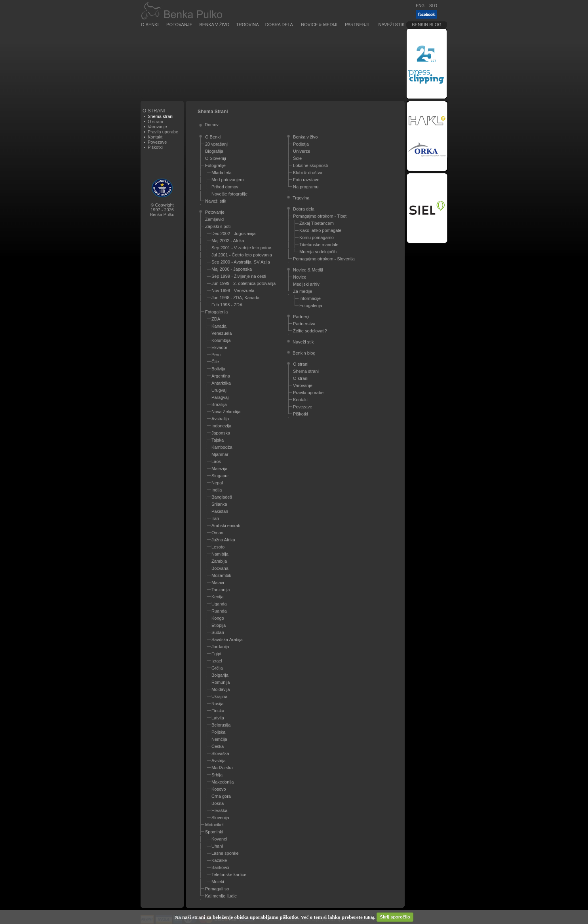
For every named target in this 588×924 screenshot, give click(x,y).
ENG (420, 6)
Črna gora (221, 796)
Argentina (221, 376)
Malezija (219, 469)
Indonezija (221, 426)
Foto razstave (306, 180)
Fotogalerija (216, 312)
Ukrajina (219, 696)
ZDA (216, 319)
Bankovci (220, 867)
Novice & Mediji (319, 25)
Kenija (218, 597)
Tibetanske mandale (319, 245)
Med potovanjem (227, 180)
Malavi (218, 582)
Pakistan (220, 511)
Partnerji (357, 25)
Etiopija (219, 625)
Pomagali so (217, 889)
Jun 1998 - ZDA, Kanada (235, 298)
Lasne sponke (225, 853)
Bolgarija (220, 675)
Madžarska (222, 768)
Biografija (214, 151)
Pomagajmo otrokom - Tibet (320, 216)
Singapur (220, 476)
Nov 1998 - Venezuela (233, 290)
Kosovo (219, 789)
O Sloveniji (216, 158)
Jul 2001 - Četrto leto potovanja (242, 255)
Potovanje (179, 25)
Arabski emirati (226, 526)
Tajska (218, 440)
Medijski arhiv (306, 284)
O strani (155, 121)
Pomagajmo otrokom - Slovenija (324, 259)
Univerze (302, 151)
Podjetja (301, 144)
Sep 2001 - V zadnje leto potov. (242, 248)
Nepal (217, 483)
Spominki (214, 832)
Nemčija (219, 739)
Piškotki (155, 147)
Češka (218, 746)
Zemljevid (214, 219)
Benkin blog (427, 25)
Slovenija (220, 818)
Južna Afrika (223, 540)
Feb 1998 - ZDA (227, 305)
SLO (433, 6)
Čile (215, 362)
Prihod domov (225, 187)
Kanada (219, 326)
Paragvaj (220, 397)
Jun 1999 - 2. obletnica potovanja (244, 283)
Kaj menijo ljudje (221, 896)
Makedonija (223, 782)
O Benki (150, 25)
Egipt (216, 654)
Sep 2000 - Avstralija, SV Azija (241, 262)
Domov (212, 125)
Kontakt (155, 137)
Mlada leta (222, 173)
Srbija (217, 775)
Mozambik (221, 575)
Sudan (218, 632)
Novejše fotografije (229, 194)
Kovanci (219, 839)
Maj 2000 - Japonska (232, 269)
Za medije (303, 291)
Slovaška (220, 753)
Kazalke (219, 860)
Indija (217, 490)
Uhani (217, 846)
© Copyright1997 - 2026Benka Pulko (162, 210)
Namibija (220, 554)
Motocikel (214, 825)
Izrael (217, 661)
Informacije (310, 298)
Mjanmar (220, 454)
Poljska (218, 732)
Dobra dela (279, 25)
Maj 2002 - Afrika (228, 241)
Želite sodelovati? (310, 331)
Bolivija (218, 369)
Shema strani (306, 371)
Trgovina (247, 25)
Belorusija (221, 725)
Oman (217, 533)
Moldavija (221, 689)
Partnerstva (304, 324)
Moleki (218, 882)
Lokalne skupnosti (310, 165)
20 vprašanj (216, 144)
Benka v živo (215, 25)
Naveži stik (392, 25)
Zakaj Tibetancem (317, 223)
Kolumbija (221, 340)
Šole (297, 158)
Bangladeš (222, 497)
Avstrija (219, 761)
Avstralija (220, 419)
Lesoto (218, 547)
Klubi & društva (308, 173)
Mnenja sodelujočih (318, 252)
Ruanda (219, 611)
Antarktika (221, 383)
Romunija (221, 682)
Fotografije (215, 165)
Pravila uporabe (163, 132)
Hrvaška (219, 810)
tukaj (369, 917)
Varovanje (157, 127)
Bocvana (220, 568)
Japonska (221, 433)
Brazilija (219, 404)
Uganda (219, 604)
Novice (300, 277)
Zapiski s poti (218, 226)
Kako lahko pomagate (320, 230)
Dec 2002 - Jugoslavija (233, 233)
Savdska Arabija (227, 639)
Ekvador (219, 347)
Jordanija (220, 647)
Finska (218, 711)
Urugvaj (219, 390)
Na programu (306, 187)
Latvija (218, 718)
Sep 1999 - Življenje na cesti (239, 276)
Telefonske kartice (229, 875)
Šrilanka (219, 504)
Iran (215, 518)
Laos (216, 461)
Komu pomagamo (317, 237)
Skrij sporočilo (395, 917)
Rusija (218, 704)
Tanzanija (221, 590)
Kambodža (222, 447)
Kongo (218, 618)
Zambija (219, 561)
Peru (216, 355)
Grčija (217, 668)
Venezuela (222, 333)
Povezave (157, 142)
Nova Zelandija (226, 412)
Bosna (218, 803)
